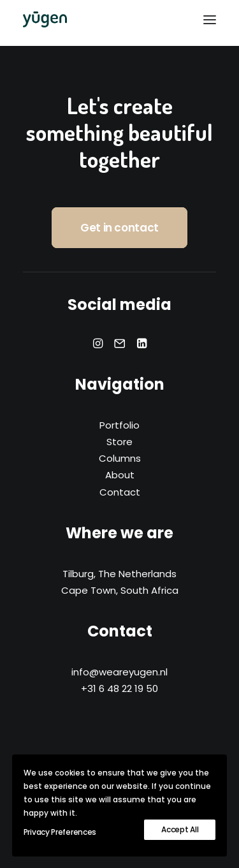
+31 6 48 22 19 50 (119, 688)
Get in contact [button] (119, 228)
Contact (120, 492)
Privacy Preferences (60, 832)
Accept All (180, 829)
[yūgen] (45, 19)
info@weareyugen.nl (119, 672)
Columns (120, 458)
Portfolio (119, 425)
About (120, 475)
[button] (210, 19)
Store (119, 442)
